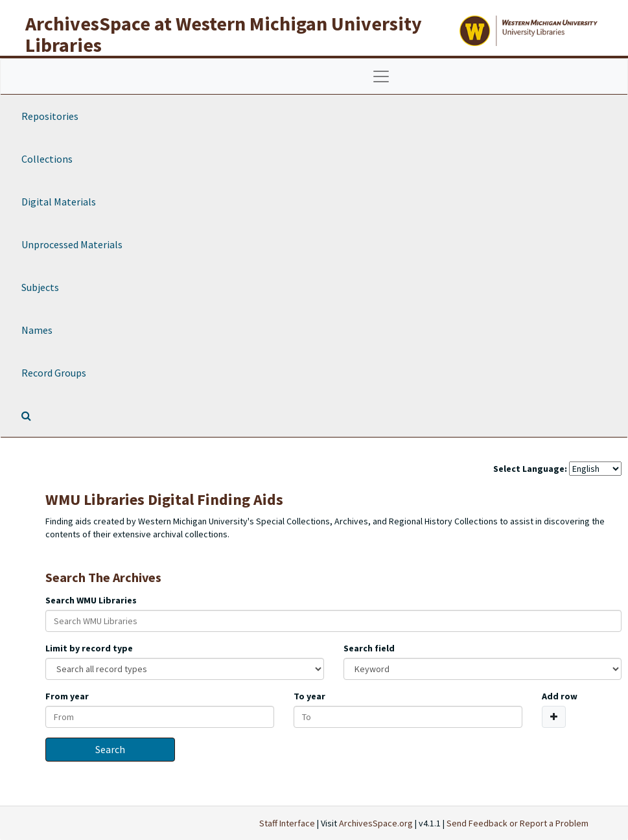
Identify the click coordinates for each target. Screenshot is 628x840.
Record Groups (54, 373)
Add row (560, 696)
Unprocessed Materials (72, 244)
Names (37, 330)
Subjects (40, 287)
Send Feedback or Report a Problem (518, 823)
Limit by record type (89, 648)
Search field (369, 648)
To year (309, 696)
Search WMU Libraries (91, 600)
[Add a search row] (554, 717)
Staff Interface (287, 823)
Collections (47, 159)
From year (67, 696)
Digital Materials (59, 202)
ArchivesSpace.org (376, 823)
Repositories (50, 116)
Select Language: (530, 469)
